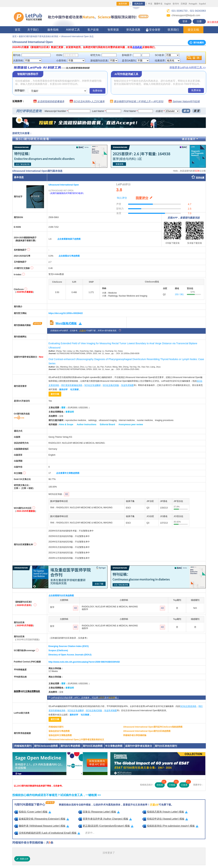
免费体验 (97, 91)
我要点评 (22, 859)
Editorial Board (108, 424)
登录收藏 (200, 178)
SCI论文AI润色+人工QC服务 (89, 101)
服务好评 (63, 389)
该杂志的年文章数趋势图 (60, 735)
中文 (150, 4)
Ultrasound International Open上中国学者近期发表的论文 (76, 740)
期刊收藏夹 (197, 43)
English (168, 4)
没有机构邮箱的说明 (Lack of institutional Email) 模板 (47, 833)
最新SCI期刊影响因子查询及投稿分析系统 (39, 36)
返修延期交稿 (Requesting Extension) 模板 (42, 819)
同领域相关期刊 (56, 727)
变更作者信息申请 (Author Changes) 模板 (105, 819)
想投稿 (161, 784)
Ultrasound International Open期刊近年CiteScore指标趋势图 (153, 727)
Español (202, 4)
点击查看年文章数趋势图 (68, 473)
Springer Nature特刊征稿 (186, 101)
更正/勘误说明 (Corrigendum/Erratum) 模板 (106, 826)
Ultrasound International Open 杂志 (77, 36)
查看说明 (70, 412)
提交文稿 (193, 30)
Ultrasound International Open (64, 185)
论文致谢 (74, 389)
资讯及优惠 (133, 30)
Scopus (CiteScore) (58, 650)
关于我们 (33, 30)
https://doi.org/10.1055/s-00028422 (66, 313)
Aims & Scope (66, 424)
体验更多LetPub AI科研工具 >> (188, 67)
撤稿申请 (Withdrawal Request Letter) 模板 (42, 826)
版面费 (17, 691)
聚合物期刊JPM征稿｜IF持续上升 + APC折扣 (139, 101)
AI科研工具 (73, 30)
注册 (199, 21)
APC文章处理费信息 (30, 691)
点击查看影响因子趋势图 (69, 239)
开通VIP (82, 331)
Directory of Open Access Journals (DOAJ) (70, 655)
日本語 (184, 4)
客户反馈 (93, 30)
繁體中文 (158, 4)
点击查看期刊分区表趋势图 (61, 596)
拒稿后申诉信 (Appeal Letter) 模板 (165, 819)
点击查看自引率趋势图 (69, 256)
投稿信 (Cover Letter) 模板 (33, 812)
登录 (185, 21)
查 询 (186, 111)
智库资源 (113, 30)
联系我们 (173, 30)
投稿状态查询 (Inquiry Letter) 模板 (165, 812)
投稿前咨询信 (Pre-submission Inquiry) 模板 (170, 826)
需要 (63, 408)
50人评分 (122, 198)
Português (193, 4)
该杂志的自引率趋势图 (59, 731)
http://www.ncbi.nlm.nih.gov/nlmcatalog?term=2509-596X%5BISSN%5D (84, 662)
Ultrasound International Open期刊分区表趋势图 (147, 731)
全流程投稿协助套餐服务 (51, 101)
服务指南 (53, 30)
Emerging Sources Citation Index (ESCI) (69, 646)
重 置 (197, 111)
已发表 (185, 784)
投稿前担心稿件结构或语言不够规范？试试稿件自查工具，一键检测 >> (57, 795)
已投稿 (173, 784)
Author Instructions (86, 424)
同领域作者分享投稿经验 (135, 735)
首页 (18, 30)
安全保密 (153, 30)
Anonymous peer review (131, 424)
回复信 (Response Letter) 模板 (99, 812)
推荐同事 (123, 4)
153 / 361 (179, 294)
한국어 (176, 4)
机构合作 (139, 4)
